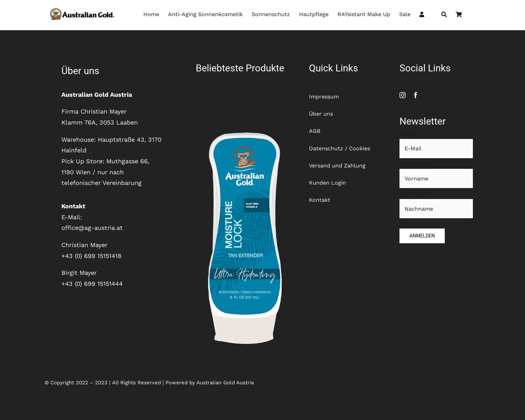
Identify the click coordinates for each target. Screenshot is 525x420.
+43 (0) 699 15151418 (91, 256)
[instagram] (403, 95)
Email (410, 133)
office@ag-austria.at (92, 228)
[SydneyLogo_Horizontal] (81, 8)
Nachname (415, 193)
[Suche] (444, 15)
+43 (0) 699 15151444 (92, 284)
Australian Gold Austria (225, 383)
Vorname (413, 164)
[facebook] (416, 95)
